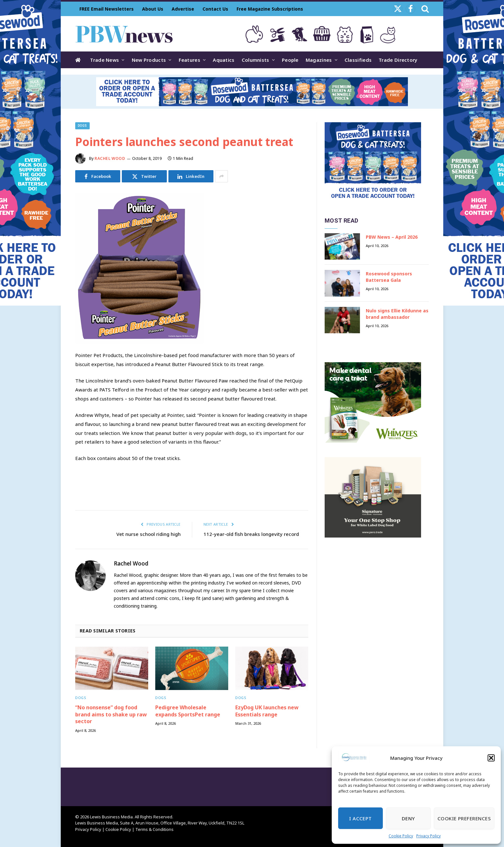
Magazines (319, 60)
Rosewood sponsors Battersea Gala (389, 277)
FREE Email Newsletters (107, 9)
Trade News (104, 60)
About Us (153, 9)
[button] (491, 758)
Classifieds (358, 60)
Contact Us (215, 9)
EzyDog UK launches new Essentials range (267, 711)
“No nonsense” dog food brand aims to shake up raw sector (111, 715)
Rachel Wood (110, 158)
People (290, 60)
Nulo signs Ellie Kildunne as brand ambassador (397, 314)
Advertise (183, 9)
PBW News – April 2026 (392, 237)
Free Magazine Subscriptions (270, 9)
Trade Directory (398, 60)
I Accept (360, 818)
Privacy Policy (428, 836)
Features (189, 60)
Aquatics (224, 60)
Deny (408, 818)
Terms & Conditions (154, 829)
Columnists (256, 60)
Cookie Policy (401, 836)
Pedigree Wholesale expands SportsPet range (188, 711)
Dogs (82, 126)
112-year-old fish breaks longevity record (251, 534)
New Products (149, 60)
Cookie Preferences (464, 818)
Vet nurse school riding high (148, 534)
